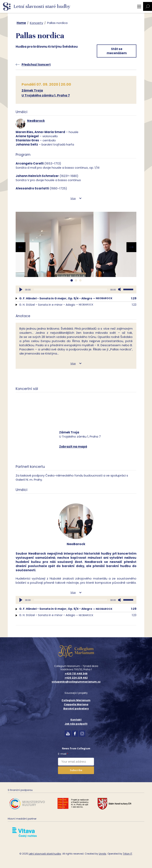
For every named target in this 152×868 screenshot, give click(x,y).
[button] (72, 280)
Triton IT (128, 854)
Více (73, 198)
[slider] (71, 289)
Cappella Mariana (76, 704)
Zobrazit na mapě (73, 447)
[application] (76, 289)
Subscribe (76, 770)
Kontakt (76, 720)
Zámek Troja (32, 90)
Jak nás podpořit (76, 724)
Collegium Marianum (76, 700)
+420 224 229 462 (76, 678)
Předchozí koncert (36, 65)
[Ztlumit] (120, 289)
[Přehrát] (21, 289)
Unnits (103, 854)
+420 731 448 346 (76, 674)
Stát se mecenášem (116, 51)
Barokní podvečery (76, 709)
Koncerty (37, 23)
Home (21, 23)
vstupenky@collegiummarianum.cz (76, 682)
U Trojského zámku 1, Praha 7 (46, 95)
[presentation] (21, 247)
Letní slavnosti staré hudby (45, 854)
